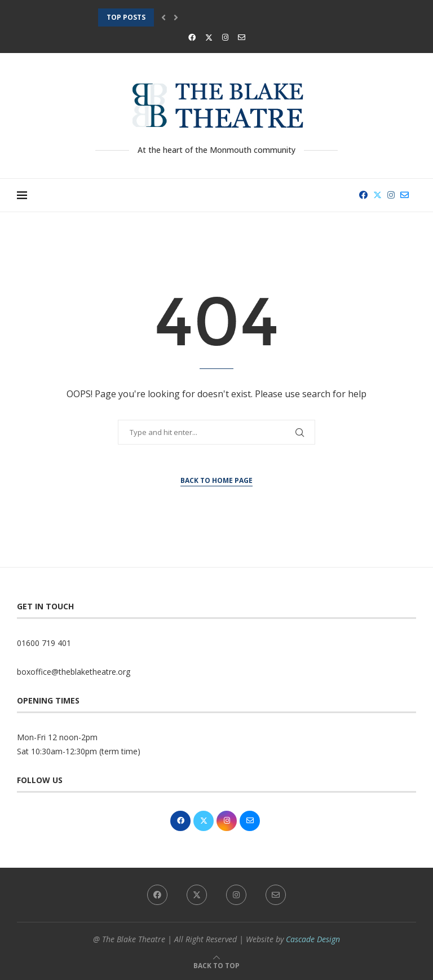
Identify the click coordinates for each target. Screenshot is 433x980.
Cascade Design (313, 939)
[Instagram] (225, 37)
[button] (164, 17)
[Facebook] (192, 37)
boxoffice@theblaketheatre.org (74, 672)
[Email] (242, 37)
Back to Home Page (216, 480)
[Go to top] (216, 965)
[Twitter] (209, 37)
